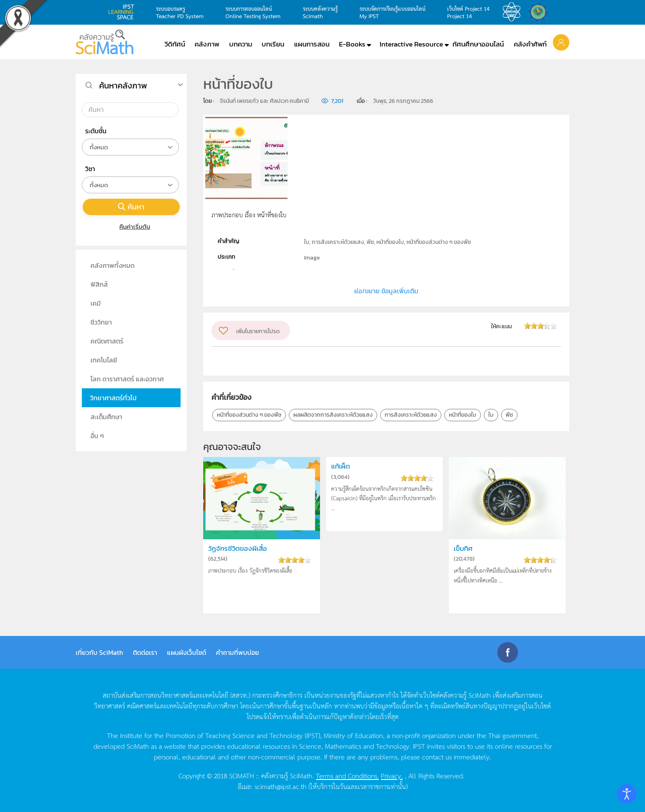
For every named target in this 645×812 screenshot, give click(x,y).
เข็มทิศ (463, 549)
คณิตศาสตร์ (107, 341)
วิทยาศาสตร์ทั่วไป (113, 398)
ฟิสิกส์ (99, 284)
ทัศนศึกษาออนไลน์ (478, 44)
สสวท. (514, 12)
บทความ (241, 44)
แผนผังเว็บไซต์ (187, 652)
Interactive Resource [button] (411, 44)
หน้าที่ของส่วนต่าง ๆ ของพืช (249, 415)
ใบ (491, 415)
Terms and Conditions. (347, 775)
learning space (123, 12)
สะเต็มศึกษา (106, 417)
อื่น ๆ (97, 436)
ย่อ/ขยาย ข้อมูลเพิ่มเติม (386, 291)
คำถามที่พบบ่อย (238, 652)
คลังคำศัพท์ (530, 44)
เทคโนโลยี (104, 360)
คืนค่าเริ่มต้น (131, 226)
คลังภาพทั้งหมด (113, 265)
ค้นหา (131, 207)
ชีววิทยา (101, 322)
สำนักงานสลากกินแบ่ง (540, 12)
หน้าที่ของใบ (463, 415)
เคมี (96, 303)
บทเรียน (273, 44)
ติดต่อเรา (145, 652)
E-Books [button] (352, 44)
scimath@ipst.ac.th (281, 786)
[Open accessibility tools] (627, 794)
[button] (561, 42)
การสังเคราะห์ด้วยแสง (411, 415)
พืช (509, 415)
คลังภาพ (207, 44)
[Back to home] (104, 42)
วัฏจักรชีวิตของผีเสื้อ (238, 549)
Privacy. (392, 775)
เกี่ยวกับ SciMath (99, 652)
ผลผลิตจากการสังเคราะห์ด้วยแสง (333, 415)
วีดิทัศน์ (175, 44)
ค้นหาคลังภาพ (123, 86)
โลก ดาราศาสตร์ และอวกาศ (127, 379)
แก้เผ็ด (341, 466)
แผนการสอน (312, 44)
